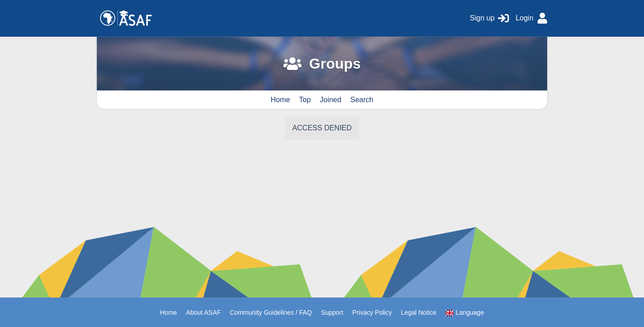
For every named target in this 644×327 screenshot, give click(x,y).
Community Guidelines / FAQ (271, 312)
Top (305, 100)
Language (465, 312)
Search (362, 100)
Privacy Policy (372, 312)
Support (332, 312)
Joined (330, 100)
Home (280, 100)
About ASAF (203, 312)
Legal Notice (419, 312)
